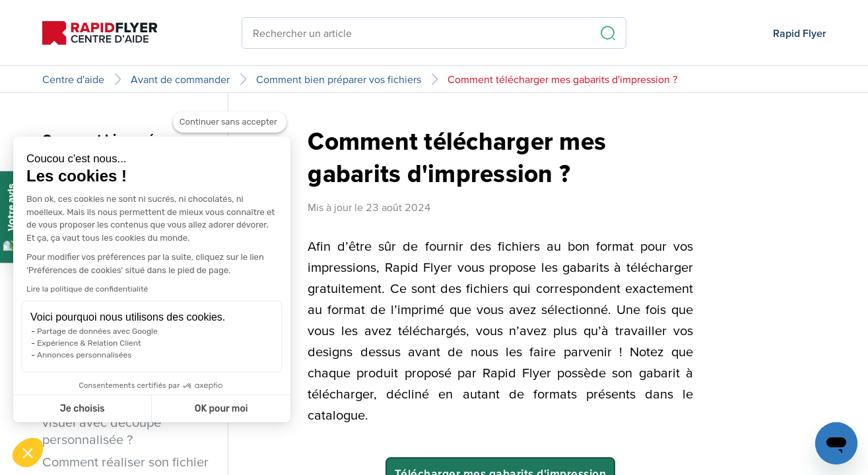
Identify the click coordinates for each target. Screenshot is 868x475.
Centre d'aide (73, 79)
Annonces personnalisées (84, 355)
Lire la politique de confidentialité (87, 289)
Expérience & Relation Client (89, 343)
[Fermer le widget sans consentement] (230, 130)
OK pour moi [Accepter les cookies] (221, 409)
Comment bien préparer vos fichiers (339, 79)
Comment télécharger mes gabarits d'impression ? (563, 79)
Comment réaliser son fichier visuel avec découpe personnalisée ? (125, 422)
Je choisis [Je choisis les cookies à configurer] (83, 409)
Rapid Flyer (799, 33)
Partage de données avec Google (97, 331)
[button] (28, 453)
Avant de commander (180, 79)
